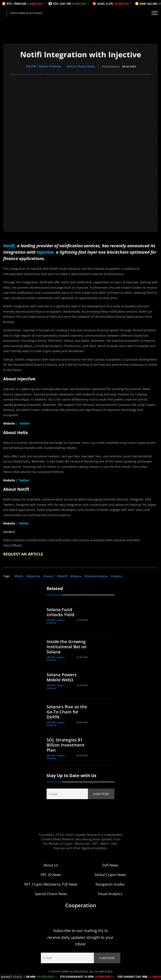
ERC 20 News (51, 875)
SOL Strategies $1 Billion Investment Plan (66, 745)
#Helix (19, 576)
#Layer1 (49, 576)
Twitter (25, 423)
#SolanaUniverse (96, 576)
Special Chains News (81, 66)
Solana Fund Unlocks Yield (60, 612)
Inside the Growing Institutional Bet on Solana (67, 646)
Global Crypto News (110, 875)
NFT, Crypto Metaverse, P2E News (51, 884)
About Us (51, 865)
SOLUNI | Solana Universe (43, 66)
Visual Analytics (110, 894)
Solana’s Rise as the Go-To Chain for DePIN (67, 712)
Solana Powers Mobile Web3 (62, 677)
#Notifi (62, 576)
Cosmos (116, 576)
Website (9, 423)
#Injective (33, 576)
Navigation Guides (110, 884)
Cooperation (81, 905)
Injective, (46, 252)
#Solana (76, 576)
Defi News (110, 865)
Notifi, (10, 245)
